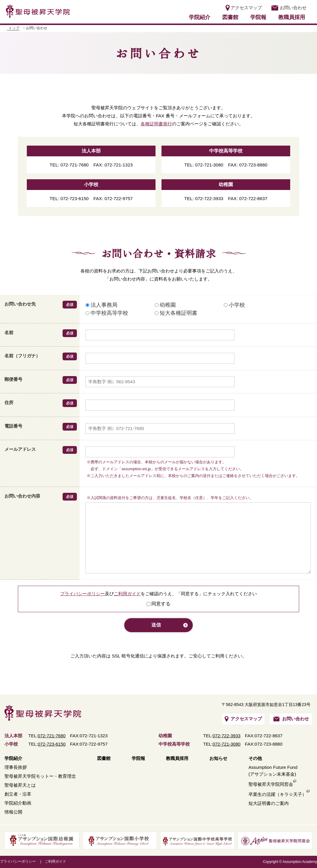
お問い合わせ (289, 8)
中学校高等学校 (107, 313)
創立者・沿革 (18, 794)
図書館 (230, 17)
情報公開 (13, 812)
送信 (156, 625)
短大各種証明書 (176, 313)
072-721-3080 (227, 744)
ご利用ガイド (127, 594)
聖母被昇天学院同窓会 (271, 784)
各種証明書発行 (156, 124)
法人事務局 (101, 305)
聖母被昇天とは (20, 785)
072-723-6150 (52, 744)
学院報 (258, 17)
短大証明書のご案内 (269, 803)
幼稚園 (165, 305)
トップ (14, 28)
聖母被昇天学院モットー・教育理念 (40, 776)
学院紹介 (200, 17)
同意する (161, 604)
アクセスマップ (244, 8)
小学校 (234, 305)
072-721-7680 (52, 736)
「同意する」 (190, 594)
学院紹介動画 (18, 803)
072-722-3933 (227, 736)
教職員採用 (292, 17)
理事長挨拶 (16, 767)
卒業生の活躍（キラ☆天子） (278, 794)
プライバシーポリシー (83, 594)
